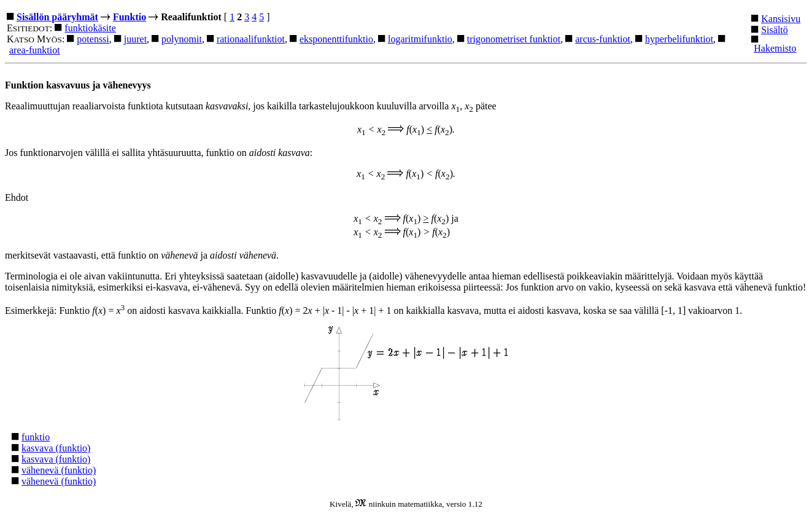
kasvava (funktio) (56, 448)
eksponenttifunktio (336, 39)
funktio (36, 437)
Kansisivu (781, 19)
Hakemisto (775, 48)
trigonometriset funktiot (514, 39)
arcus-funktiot (603, 39)
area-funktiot (35, 50)
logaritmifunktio (420, 39)
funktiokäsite (90, 28)
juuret (135, 39)
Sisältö (775, 30)
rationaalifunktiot (251, 39)
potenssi (93, 39)
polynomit (182, 39)
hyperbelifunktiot (679, 39)
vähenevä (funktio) (59, 470)
